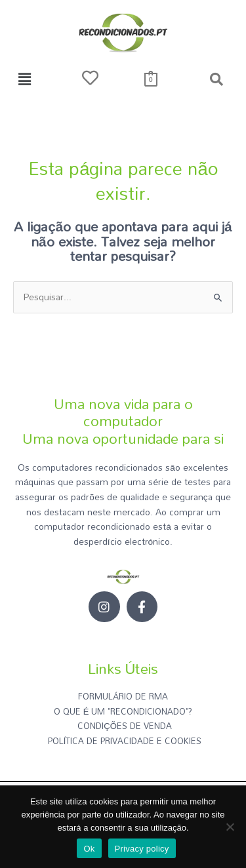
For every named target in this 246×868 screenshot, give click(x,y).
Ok (89, 849)
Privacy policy (142, 849)
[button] (24, 79)
